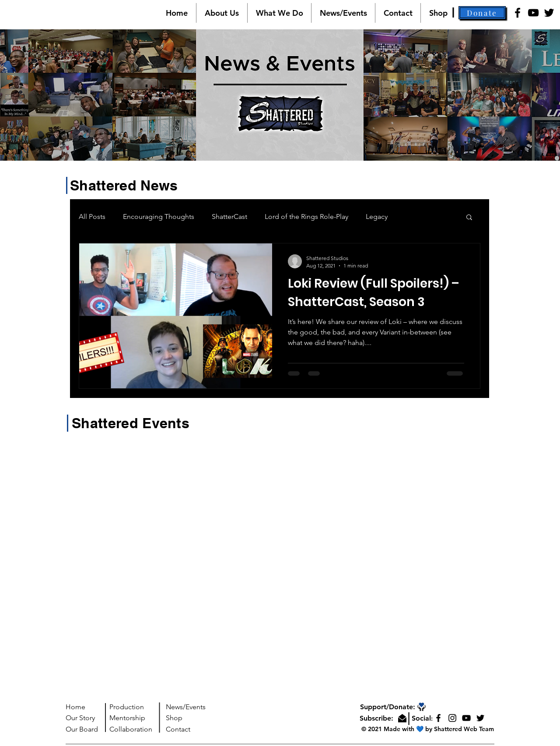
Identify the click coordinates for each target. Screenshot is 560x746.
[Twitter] (549, 13)
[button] (222, 13)
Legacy (377, 216)
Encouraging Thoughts (159, 216)
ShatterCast (229, 216)
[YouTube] (533, 13)
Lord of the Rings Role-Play (306, 216)
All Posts (92, 216)
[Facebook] (518, 13)
